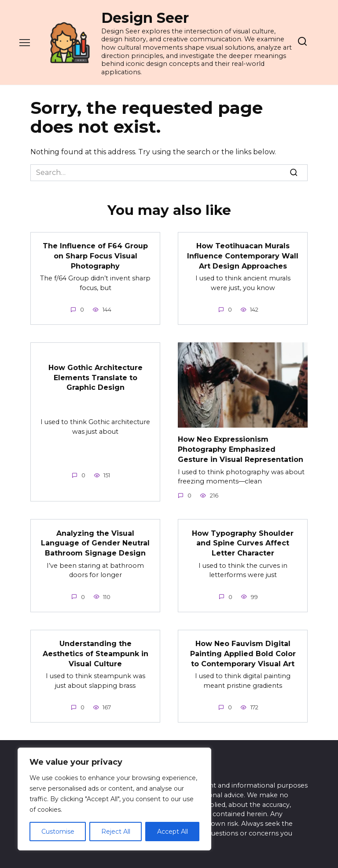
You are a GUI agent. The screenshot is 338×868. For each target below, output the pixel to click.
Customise (58, 832)
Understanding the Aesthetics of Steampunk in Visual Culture (96, 652)
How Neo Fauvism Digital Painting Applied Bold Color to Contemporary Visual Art (243, 652)
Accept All (173, 832)
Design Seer (145, 18)
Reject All (116, 832)
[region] (114, 799)
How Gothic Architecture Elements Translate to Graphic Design (96, 377)
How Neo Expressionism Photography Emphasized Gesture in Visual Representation (241, 449)
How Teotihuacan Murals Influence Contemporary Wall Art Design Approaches (243, 256)
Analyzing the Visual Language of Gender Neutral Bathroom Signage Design (95, 542)
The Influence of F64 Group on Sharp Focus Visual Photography (95, 256)
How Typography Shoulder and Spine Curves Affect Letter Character (243, 542)
